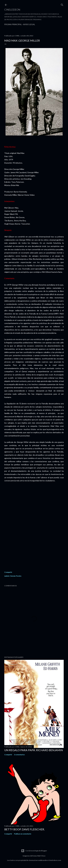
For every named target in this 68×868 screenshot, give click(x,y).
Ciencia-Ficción (15, 576)
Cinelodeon (12, 10)
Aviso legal (29, 24)
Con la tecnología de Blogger (34, 851)
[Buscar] (62, 4)
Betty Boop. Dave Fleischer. (25, 829)
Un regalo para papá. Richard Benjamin (34, 750)
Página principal (13, 24)
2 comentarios (19, 755)
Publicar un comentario (23, 834)
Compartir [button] (8, 572)
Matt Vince (41, 856)
